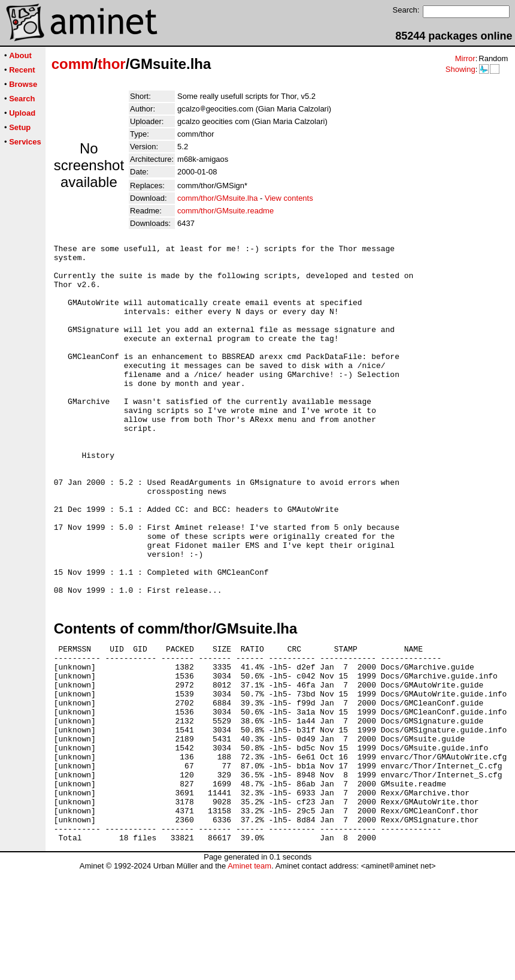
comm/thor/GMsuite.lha (217, 198)
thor (112, 64)
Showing (461, 69)
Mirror (465, 58)
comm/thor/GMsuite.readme (225, 211)
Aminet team (249, 976)
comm (73, 64)
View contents (289, 198)
